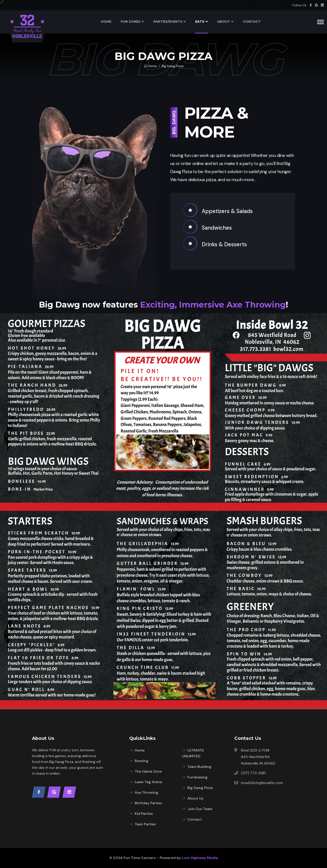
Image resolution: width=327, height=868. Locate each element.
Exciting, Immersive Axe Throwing (213, 305)
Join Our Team (200, 809)
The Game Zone (148, 771)
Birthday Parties (148, 803)
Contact (195, 819)
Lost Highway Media (200, 858)
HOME (106, 22)
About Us (195, 798)
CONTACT (252, 22)
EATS (200, 22)
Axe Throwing (147, 792)
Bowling (142, 761)
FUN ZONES (131, 22)
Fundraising (197, 777)
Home (150, 66)
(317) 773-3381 (253, 773)
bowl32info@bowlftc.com (262, 783)
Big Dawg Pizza (200, 788)
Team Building (199, 767)
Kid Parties (144, 814)
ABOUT (224, 22)
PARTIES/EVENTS (168, 22)
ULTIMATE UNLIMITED (193, 753)
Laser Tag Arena (148, 782)
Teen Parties (145, 824)
